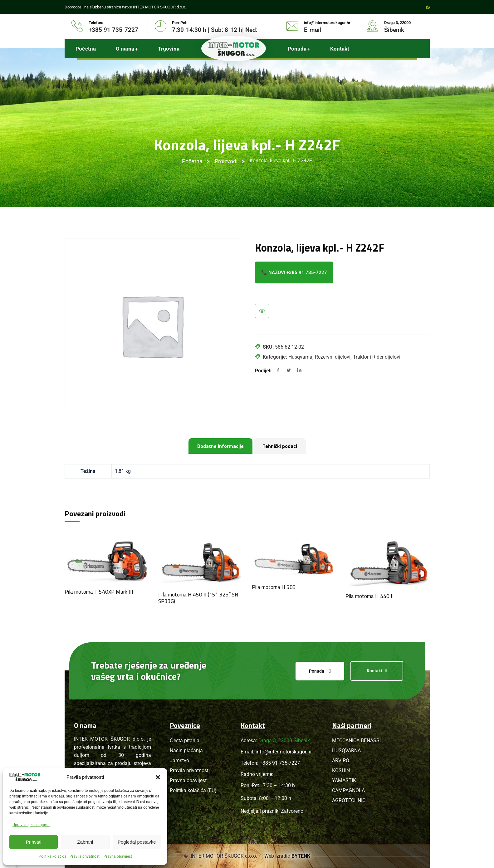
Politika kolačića (53, 856)
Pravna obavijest (118, 856)
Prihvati (34, 842)
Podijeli (263, 371)
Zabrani (85, 842)
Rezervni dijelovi (333, 357)
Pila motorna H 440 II (370, 596)
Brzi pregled (262, 311)
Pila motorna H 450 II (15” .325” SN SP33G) (198, 598)
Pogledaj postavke (137, 842)
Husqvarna (300, 357)
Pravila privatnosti (85, 856)
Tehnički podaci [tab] (280, 446)
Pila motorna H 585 (274, 587)
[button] (158, 777)
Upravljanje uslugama (31, 825)
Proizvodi (226, 161)
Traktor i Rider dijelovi (377, 357)
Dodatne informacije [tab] (220, 446)
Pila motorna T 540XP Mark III (99, 592)
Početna (192, 161)
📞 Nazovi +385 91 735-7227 (294, 272)
